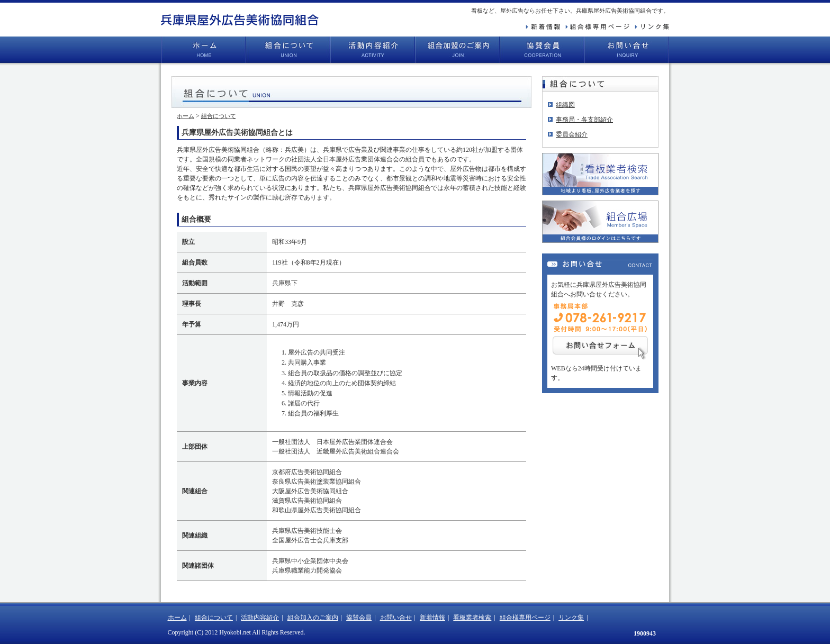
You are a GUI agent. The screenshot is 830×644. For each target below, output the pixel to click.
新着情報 (432, 618)
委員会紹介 (572, 134)
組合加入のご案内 (313, 618)
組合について (288, 50)
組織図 (565, 105)
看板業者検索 (472, 618)
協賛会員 (542, 50)
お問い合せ (627, 50)
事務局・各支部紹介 (584, 120)
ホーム (203, 50)
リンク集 (571, 618)
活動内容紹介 (373, 50)
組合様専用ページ (525, 618)
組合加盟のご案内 (457, 50)
